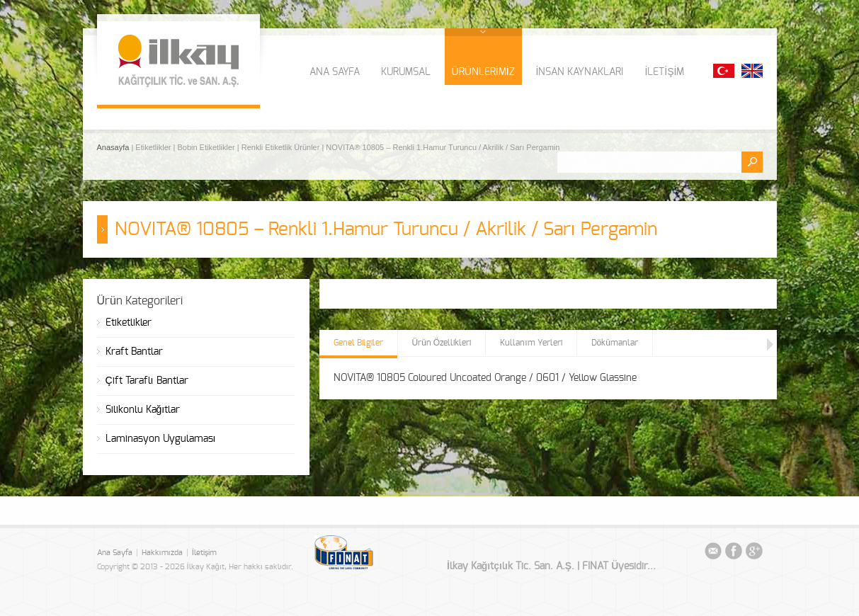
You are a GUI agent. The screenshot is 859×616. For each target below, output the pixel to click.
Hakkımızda (162, 553)
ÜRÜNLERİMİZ (483, 72)
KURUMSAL (406, 72)
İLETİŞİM (664, 72)
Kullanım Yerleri (531, 343)
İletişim (205, 553)
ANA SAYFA (335, 72)
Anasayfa (114, 147)
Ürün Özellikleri (442, 343)
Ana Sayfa (115, 553)
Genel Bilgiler (358, 343)
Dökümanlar (615, 343)
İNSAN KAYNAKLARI (580, 72)
